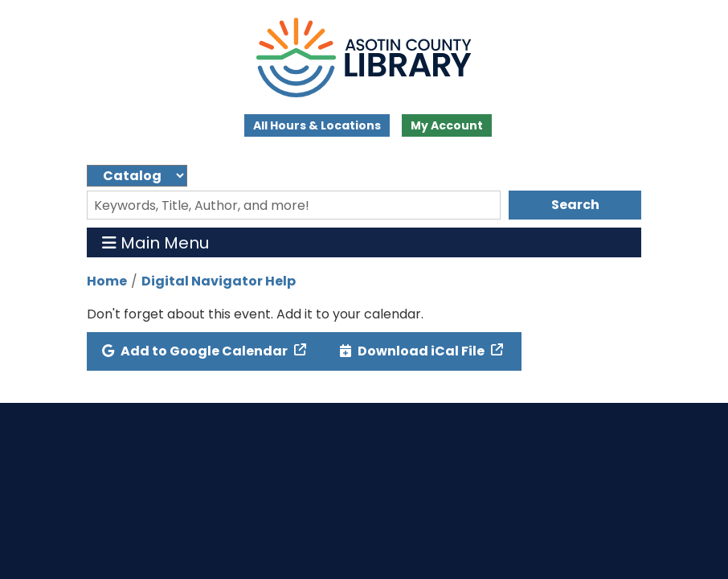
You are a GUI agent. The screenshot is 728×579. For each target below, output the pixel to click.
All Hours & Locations (317, 125)
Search (575, 205)
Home (107, 281)
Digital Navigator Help (219, 281)
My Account (447, 125)
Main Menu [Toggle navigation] (155, 242)
